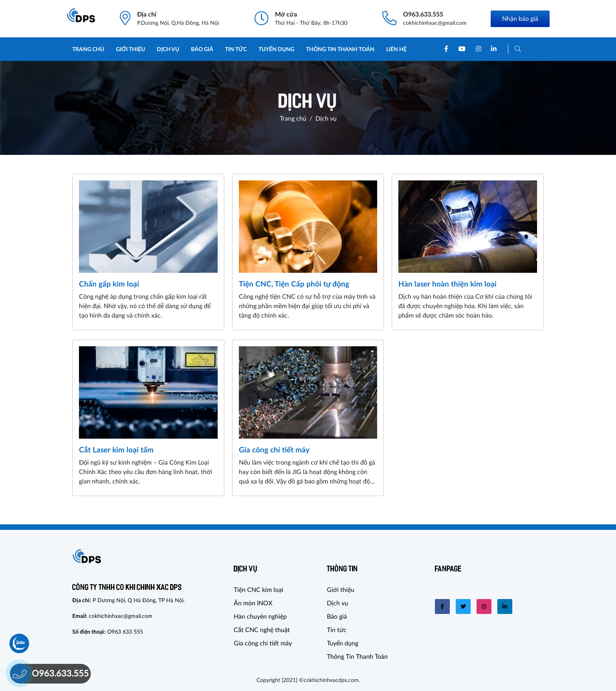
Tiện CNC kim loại (258, 590)
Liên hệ (396, 50)
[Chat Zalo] (19, 643)
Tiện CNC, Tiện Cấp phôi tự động (294, 284)
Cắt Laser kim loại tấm (116, 450)
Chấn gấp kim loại (109, 284)
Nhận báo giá (520, 19)
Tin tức (236, 50)
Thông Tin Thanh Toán (340, 50)
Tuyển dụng (276, 50)
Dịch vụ (168, 50)
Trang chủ (88, 50)
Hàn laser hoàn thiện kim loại (447, 284)
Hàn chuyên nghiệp (260, 617)
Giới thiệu (130, 50)
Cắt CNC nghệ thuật (262, 630)
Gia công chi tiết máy (274, 450)
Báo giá (202, 50)
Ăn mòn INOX (253, 603)
